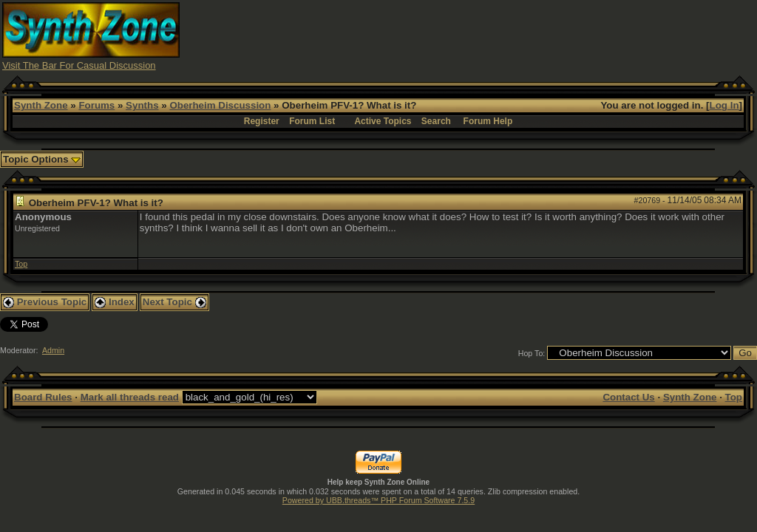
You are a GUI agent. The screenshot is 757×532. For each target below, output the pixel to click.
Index (115, 302)
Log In (724, 105)
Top (21, 264)
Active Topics (383, 121)
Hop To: (532, 353)
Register (262, 121)
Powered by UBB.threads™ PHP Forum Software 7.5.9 (378, 500)
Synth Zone (41, 105)
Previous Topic (45, 302)
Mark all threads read (130, 397)
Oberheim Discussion (220, 105)
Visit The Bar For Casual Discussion (79, 65)
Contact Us (628, 397)
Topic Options (42, 159)
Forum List (312, 121)
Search (436, 121)
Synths (142, 105)
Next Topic (174, 302)
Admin (53, 350)
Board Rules (43, 397)
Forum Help (488, 121)
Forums (96, 105)
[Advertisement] (486, 35)
